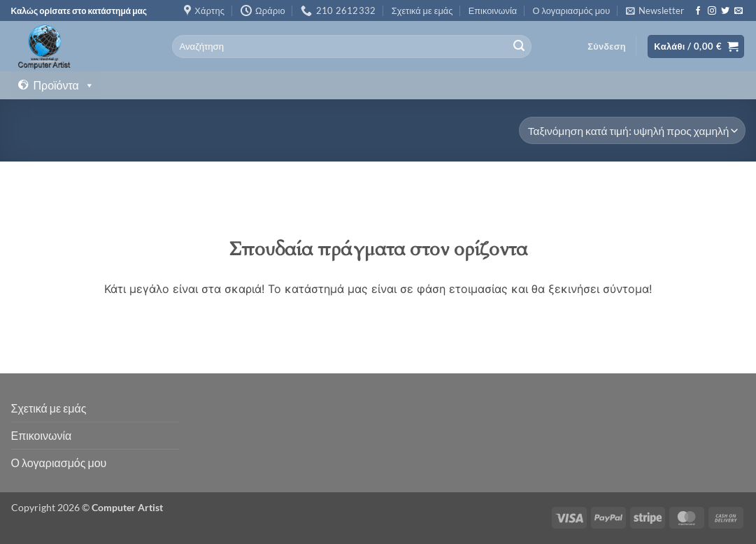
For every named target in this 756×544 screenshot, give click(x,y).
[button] (655, 10)
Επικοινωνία (493, 10)
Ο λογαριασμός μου (572, 10)
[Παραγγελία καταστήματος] (632, 130)
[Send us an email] (739, 11)
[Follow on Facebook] (698, 11)
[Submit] (519, 47)
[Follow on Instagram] (712, 11)
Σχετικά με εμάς (422, 10)
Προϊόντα (64, 85)
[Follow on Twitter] (725, 11)
